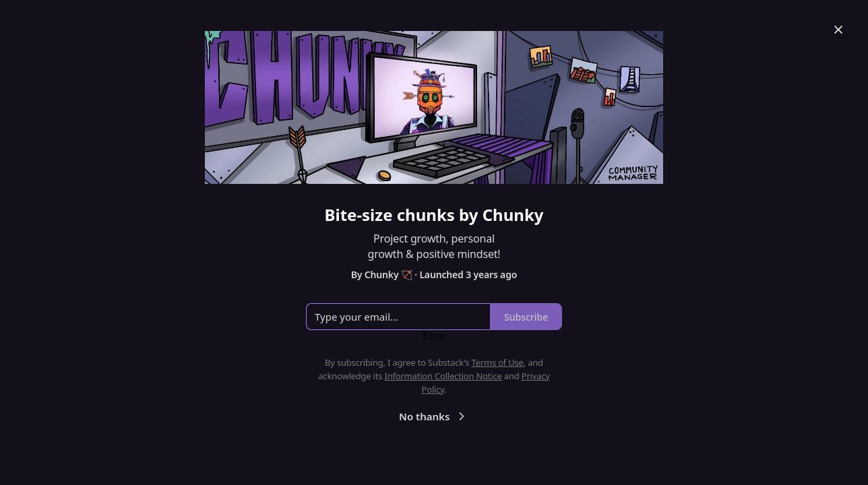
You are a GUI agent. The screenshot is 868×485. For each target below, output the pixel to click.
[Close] (838, 30)
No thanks (434, 416)
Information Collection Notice (443, 376)
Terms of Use (498, 362)
